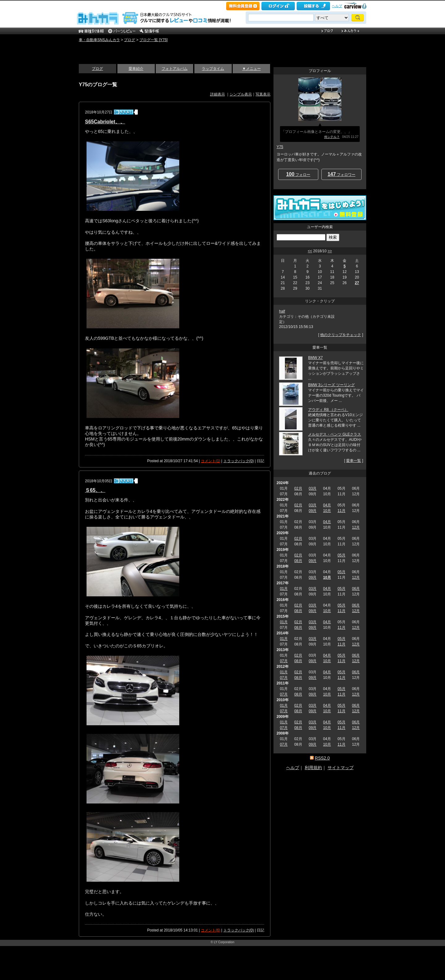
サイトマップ (341, 768)
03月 (313, 488)
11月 (341, 511)
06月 (356, 589)
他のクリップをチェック (341, 335)
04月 (327, 505)
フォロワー (341, 174)
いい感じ (93, 50)
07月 (284, 661)
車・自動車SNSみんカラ (99, 40)
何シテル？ (332, 137)
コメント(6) (211, 930)
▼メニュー (252, 69)
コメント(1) (211, 461)
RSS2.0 (322, 758)
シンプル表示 (241, 94)
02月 (298, 488)
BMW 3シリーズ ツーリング (331, 385)
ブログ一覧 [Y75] (153, 40)
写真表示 (263, 94)
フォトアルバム (175, 69)
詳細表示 (218, 94)
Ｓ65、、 (95, 490)
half (282, 311)
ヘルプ (337, 6)
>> (330, 251)
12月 (356, 527)
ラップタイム (213, 69)
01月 (284, 589)
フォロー (298, 174)
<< (310, 251)
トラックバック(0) (239, 461)
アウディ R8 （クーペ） (328, 410)
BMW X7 (315, 358)
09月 (313, 511)
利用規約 (313, 768)
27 (357, 283)
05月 (341, 555)
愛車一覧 (354, 461)
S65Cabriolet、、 (105, 122)
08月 (298, 561)
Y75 (280, 147)
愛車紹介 (136, 69)
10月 (327, 511)
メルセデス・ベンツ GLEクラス (335, 434)
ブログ (129, 40)
